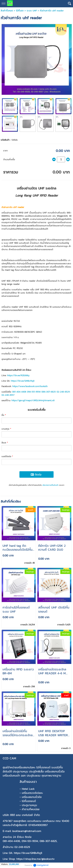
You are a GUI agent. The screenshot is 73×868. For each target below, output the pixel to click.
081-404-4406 (19, 392)
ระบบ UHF (32, 11)
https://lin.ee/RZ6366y (18, 375)
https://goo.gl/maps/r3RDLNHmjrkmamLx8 (33, 400)
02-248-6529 (63, 392)
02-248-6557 (8, 395)
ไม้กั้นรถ (20, 11)
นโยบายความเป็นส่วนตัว (50, 485)
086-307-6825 (49, 392)
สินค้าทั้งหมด (7, 11)
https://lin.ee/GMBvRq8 (23, 381)
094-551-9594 (34, 392)
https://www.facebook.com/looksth (30, 386)
